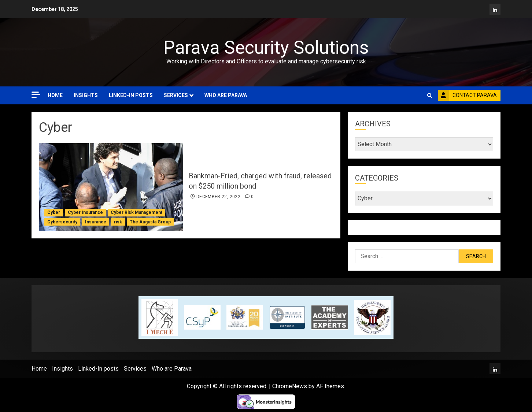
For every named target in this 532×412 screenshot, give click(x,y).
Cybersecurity (62, 222)
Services (176, 95)
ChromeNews (290, 386)
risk (118, 222)
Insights (86, 95)
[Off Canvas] (36, 95)
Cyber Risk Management (136, 212)
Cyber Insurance (85, 212)
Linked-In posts (131, 95)
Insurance (96, 222)
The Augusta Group (150, 222)
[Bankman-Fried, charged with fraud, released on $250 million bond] (111, 187)
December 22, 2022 (218, 197)
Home (55, 95)
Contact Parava (467, 95)
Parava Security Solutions (266, 48)
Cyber (54, 212)
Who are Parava (226, 95)
